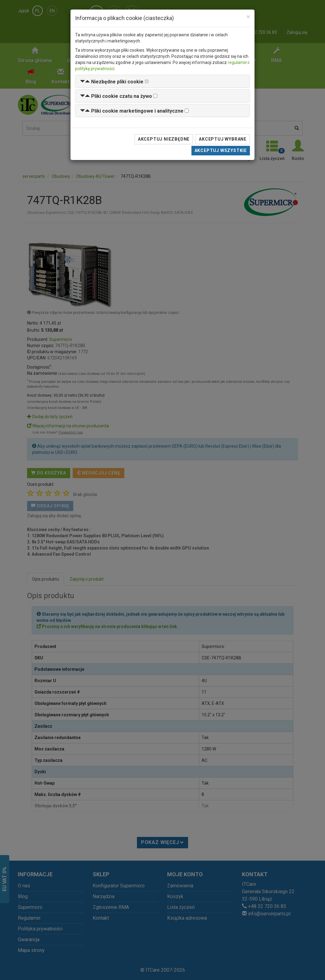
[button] (112, 82)
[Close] (248, 17)
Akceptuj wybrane (223, 139)
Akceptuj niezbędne (164, 139)
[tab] (162, 81)
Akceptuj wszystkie (221, 150)
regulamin (238, 62)
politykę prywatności (95, 69)
